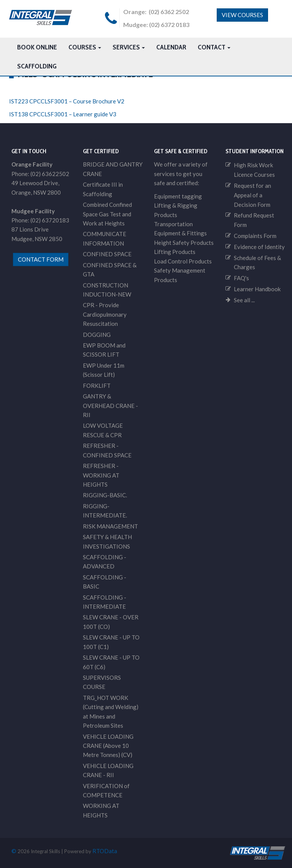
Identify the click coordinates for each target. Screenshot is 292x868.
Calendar (171, 47)
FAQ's (241, 278)
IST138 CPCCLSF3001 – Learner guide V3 (63, 114)
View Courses (242, 15)
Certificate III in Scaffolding (103, 189)
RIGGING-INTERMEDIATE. (105, 511)
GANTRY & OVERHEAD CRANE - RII (110, 405)
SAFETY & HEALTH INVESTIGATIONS (107, 541)
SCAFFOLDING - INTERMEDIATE (105, 602)
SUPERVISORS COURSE (102, 682)
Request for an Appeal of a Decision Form (252, 195)
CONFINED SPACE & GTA (110, 270)
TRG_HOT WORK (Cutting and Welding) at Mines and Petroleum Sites (111, 712)
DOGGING (97, 335)
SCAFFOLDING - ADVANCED (105, 562)
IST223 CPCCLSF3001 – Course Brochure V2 (67, 101)
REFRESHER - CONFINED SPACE (107, 450)
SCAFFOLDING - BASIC (105, 582)
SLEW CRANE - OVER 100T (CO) (111, 622)
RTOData (105, 851)
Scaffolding (37, 66)
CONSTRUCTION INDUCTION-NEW (107, 290)
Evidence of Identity (259, 247)
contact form (41, 259)
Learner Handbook (257, 289)
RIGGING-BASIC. (105, 495)
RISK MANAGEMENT (110, 526)
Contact (214, 47)
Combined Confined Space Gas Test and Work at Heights (107, 214)
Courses (85, 47)
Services (129, 47)
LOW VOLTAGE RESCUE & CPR (103, 430)
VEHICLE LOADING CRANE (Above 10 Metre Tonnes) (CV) (108, 746)
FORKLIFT (97, 386)
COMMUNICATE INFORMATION (105, 238)
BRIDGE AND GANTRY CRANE (113, 169)
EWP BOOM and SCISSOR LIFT (104, 350)
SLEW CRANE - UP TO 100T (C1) (111, 642)
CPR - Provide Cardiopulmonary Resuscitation (105, 314)
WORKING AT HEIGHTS (101, 810)
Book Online (37, 47)
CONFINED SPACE (107, 254)
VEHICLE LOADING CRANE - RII (108, 770)
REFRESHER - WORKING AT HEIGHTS (101, 475)
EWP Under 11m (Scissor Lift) (104, 370)
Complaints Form (255, 236)
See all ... (244, 300)
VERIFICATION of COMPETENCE (106, 790)
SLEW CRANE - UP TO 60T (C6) (111, 662)
